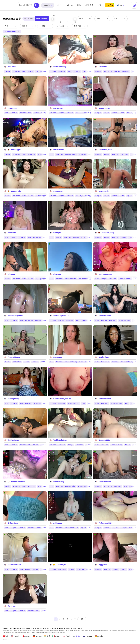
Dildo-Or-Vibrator (74, 403)
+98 (44, 486)
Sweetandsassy (105, 482)
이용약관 (53, 628)
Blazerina (12, 274)
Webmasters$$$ (19, 628)
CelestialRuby (104, 191)
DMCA (61, 628)
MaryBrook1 (58, 108)
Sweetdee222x (104, 440)
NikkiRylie (57, 233)
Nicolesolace (104, 357)
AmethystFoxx (104, 108)
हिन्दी (47, 636)
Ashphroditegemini (15, 316)
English (15, 636)
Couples (8, 71)
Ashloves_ (12, 606)
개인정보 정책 (71, 628)
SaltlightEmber (14, 440)
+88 (135, 196)
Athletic (36, 445)
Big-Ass (31, 196)
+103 (135, 71)
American (16, 71)
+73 (90, 154)
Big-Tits (31, 71)
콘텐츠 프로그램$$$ (35, 628)
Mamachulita (16, 191)
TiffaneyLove (13, 523)
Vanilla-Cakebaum (60, 440)
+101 (44, 362)
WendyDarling (59, 482)
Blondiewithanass (18, 482)
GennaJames (58, 191)
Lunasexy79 (61, 565)
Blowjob (39, 196)
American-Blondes (34, 237)
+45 (90, 403)
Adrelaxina (12, 233)
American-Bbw (70, 486)
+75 (90, 279)
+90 (90, 237)
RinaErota (57, 274)
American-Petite (25, 113)
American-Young (39, 113)
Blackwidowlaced (15, 565)
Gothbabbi (103, 67)
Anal (69, 71)
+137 (44, 279)
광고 (46, 628)
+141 (89, 71)
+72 (44, 237)
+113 (135, 237)
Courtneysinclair (105, 399)
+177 (89, 569)
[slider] (53, 19)
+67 (135, 320)
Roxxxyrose (12, 108)
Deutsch (37, 636)
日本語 (67, 636)
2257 (80, 628)
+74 (44, 113)
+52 (44, 403)
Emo (84, 403)
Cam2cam (40, 71)
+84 (44, 611)
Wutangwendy (13, 399)
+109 (89, 445)
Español (99, 636)
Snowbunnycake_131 (62, 316)
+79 (135, 279)
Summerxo (58, 357)
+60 (44, 320)
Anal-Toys (77, 71)
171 (76, 620)
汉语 (6, 636)
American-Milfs (25, 445)
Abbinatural (58, 523)
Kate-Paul (12, 67)
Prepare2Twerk (14, 357)
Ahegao (117, 71)
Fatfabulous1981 (105, 523)
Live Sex (109, 5)
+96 (135, 445)
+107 (44, 196)
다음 (84, 620)
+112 (89, 320)
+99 (135, 362)
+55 (90, 362)
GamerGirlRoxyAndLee (62, 399)
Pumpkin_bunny (108, 233)
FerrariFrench (59, 150)
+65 (44, 154)
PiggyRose (103, 565)
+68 (135, 528)
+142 (135, 486)
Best (24, 71)
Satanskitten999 (105, 316)
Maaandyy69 (16, 150)
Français (26, 636)
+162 (89, 196)
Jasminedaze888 (105, 274)
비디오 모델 (28, 19)
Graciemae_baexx (105, 150)
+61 (135, 403)
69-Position (108, 71)
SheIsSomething (60, 67)
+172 (135, 113)
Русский (88, 636)
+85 (44, 71)
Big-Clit (124, 569)
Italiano (56, 636)
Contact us (7, 628)
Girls (6, 113)
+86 (135, 154)
